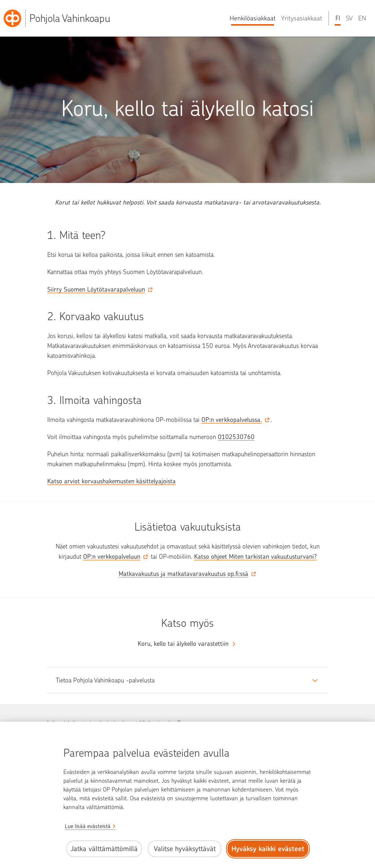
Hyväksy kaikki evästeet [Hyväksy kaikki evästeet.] (268, 849)
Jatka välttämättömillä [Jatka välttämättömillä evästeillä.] (104, 849)
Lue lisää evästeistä (88, 826)
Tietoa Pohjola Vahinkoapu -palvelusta (105, 680)
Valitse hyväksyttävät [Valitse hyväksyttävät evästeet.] (185, 849)
